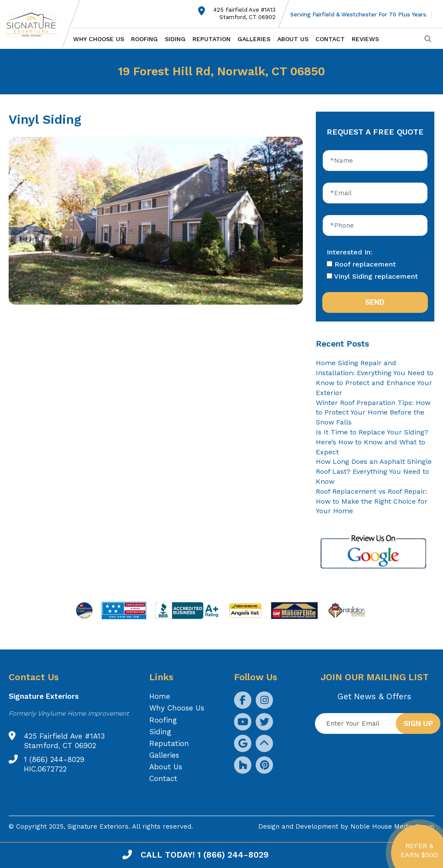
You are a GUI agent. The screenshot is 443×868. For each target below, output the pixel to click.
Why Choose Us (99, 39)
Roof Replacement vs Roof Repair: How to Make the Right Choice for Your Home (372, 501)
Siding (175, 39)
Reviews (365, 39)
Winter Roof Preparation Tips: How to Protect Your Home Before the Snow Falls (373, 413)
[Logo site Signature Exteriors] (35, 24)
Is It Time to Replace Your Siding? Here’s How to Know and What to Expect (372, 442)
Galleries (254, 39)
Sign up (418, 723)
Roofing (144, 39)
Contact (330, 39)
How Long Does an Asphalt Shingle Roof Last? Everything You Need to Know (374, 471)
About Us (293, 39)
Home (160, 696)
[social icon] (243, 700)
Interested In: (349, 252)
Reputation (212, 39)
